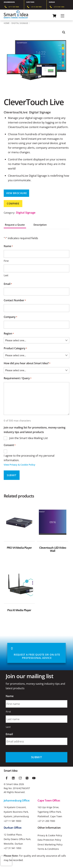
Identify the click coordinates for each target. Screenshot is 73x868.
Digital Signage (20, 23)
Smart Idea (12, 784)
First (6, 261)
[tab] (29, 224)
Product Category (15, 349)
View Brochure (17, 193)
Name (10, 696)
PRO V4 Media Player (19, 548)
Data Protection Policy (49, 840)
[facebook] (7, 778)
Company (10, 317)
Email (8, 284)
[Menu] (62, 16)
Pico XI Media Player (19, 610)
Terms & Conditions (48, 849)
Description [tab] (40, 225)
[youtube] (34, 778)
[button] (64, 32)
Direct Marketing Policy (50, 845)
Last (6, 275)
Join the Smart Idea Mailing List (28, 438)
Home (7, 23)
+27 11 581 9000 (12, 821)
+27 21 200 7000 (46, 821)
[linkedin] (13, 778)
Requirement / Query (18, 379)
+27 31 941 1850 (12, 848)
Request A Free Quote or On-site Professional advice (35, 653)
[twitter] (27, 778)
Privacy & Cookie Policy (50, 835)
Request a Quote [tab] (15, 225)
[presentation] (6, 861)
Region (9, 334)
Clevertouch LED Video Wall (53, 549)
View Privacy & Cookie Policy (20, 465)
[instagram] (20, 778)
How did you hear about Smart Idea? (27, 364)
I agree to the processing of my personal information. (37, 460)
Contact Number (15, 301)
